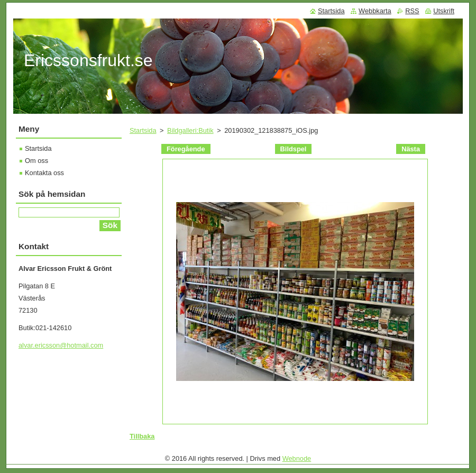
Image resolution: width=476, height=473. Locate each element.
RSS (412, 11)
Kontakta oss (44, 173)
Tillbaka (142, 436)
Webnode (297, 458)
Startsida (143, 130)
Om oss (36, 161)
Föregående (186, 149)
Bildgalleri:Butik (190, 130)
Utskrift (444, 11)
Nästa (411, 149)
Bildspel (294, 149)
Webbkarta (375, 11)
